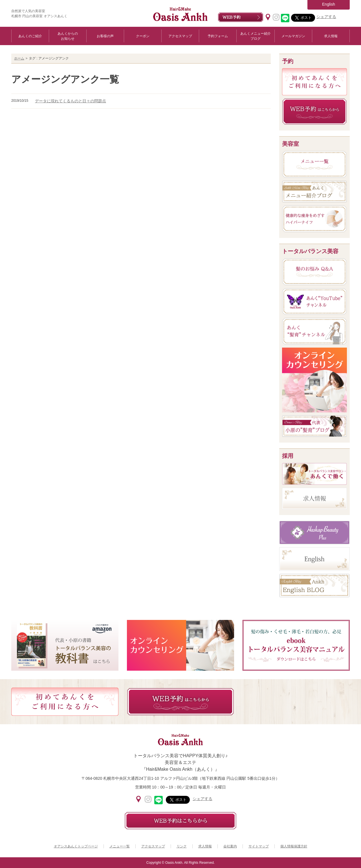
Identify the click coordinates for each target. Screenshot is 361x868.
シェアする (326, 17)
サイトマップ (259, 846)
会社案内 (230, 846)
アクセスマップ (180, 36)
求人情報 (331, 36)
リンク (182, 846)
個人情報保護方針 (294, 846)
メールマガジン (293, 36)
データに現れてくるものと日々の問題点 (71, 101)
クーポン (143, 36)
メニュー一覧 (120, 846)
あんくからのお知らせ (68, 36)
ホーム (19, 58)
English (329, 4)
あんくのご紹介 (30, 36)
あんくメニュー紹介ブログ (256, 36)
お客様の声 (105, 36)
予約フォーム (218, 36)
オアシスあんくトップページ (76, 846)
